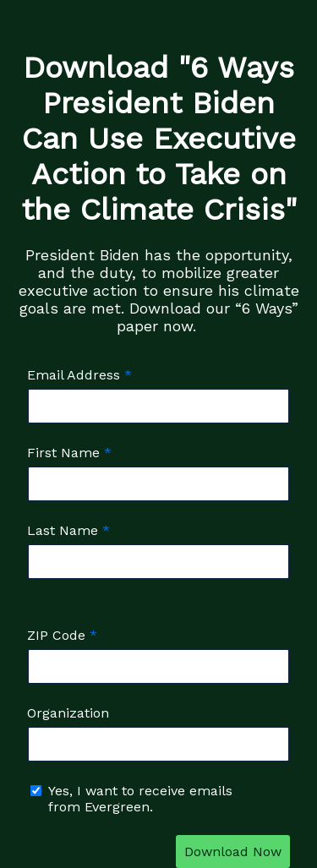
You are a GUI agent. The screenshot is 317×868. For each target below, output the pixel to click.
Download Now (233, 852)
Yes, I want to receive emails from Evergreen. (140, 799)
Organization (68, 713)
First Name (63, 453)
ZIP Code (56, 635)
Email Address (74, 375)
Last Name (63, 530)
